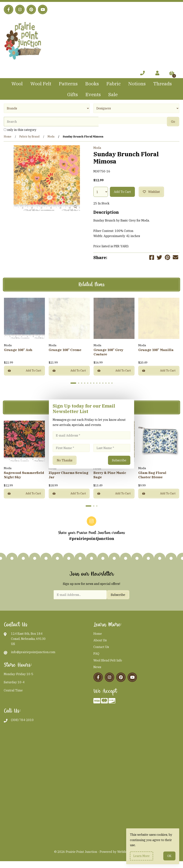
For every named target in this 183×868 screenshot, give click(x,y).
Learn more (142, 856)
